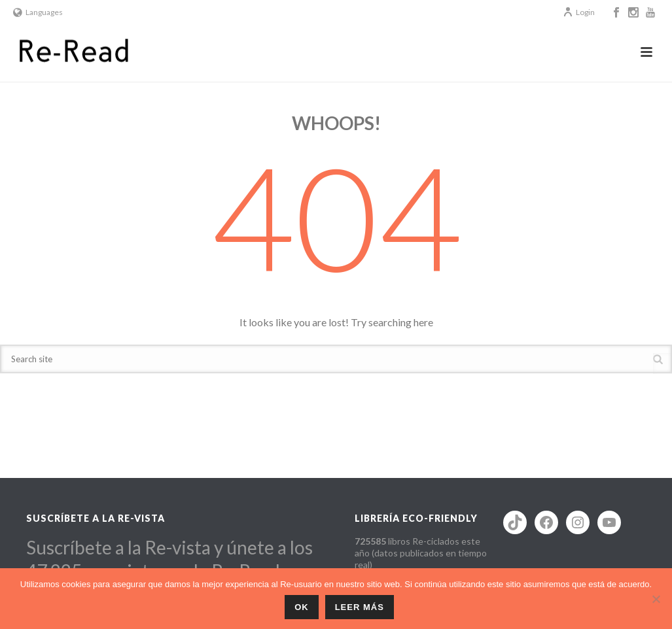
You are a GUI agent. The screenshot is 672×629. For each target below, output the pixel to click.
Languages (38, 12)
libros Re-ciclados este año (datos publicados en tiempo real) (421, 553)
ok (302, 607)
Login (579, 12)
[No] (656, 599)
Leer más (360, 607)
